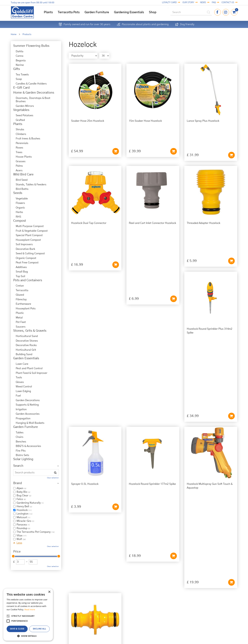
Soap (19, 79)
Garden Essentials (26, 358)
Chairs (20, 437)
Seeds (18, 193)
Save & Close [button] (17, 629)
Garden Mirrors (25, 106)
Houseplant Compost (28, 240)
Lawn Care (22, 364)
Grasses (21, 161)
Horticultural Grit (26, 350)
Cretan (20, 286)
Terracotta (22, 290)
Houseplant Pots (26, 309)
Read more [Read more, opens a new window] (30, 610)
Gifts (17, 69)
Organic (20, 208)
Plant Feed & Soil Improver (32, 373)
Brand (18, 483)
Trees (19, 152)
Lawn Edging (23, 391)
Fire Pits (21, 451)
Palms (19, 166)
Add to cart (116, 129)
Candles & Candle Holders (31, 84)
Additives (21, 267)
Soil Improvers (24, 244)
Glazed (20, 295)
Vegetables (21, 110)
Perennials (22, 143)
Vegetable (22, 199)
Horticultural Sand (27, 336)
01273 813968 (93, 607)
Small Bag (22, 272)
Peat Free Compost (27, 263)
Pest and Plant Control (29, 368)
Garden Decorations (28, 400)
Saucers (21, 327)
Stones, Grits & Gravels (30, 331)
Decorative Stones (27, 341)
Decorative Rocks (26, 345)
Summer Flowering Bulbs (31, 46)
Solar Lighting (23, 459)
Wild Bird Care (23, 175)
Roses (19, 148)
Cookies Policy (150, 596)
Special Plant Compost (29, 235)
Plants (18, 124)
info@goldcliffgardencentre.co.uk (93, 611)
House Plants (24, 157)
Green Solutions (122, 634)
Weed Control (24, 387)
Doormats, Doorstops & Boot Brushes (33, 100)
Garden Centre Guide (122, 637)
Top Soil (20, 276)
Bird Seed (22, 180)
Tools (19, 377)
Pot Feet (21, 322)
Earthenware (23, 304)
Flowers (20, 203)
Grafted (20, 120)
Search (18, 466)
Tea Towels (22, 75)
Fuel (18, 396)
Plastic (20, 313)
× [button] (49, 592)
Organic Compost (26, 258)
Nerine (20, 65)
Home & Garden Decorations (34, 93)
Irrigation (21, 409)
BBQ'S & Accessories (28, 446)
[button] (28, 636)
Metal (19, 318)
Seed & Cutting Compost (30, 253)
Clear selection (53, 478)
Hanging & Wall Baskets (30, 423)
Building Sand (24, 354)
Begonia (21, 61)
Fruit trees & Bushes (28, 139)
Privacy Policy (150, 592)
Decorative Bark (25, 249)
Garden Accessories (28, 414)
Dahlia (20, 51)
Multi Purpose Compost (30, 226)
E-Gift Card (21, 88)
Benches (21, 442)
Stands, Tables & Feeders (31, 185)
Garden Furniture (26, 427)
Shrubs (20, 129)
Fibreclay (21, 299)
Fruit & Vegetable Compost (32, 231)
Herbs (19, 212)
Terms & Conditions (150, 599)
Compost (20, 221)
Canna (20, 56)
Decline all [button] (40, 629)
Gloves (20, 382)
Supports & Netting (27, 405)
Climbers (21, 134)
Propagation (23, 418)
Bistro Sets (22, 455)
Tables (20, 433)
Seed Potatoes (24, 115)
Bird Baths (22, 189)
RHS (18, 217)
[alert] (28, 615)
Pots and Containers (28, 280)
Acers (19, 170)
